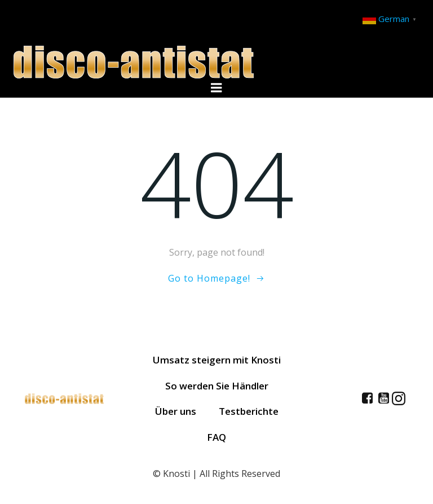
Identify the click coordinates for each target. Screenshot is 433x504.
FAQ (216, 437)
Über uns (176, 411)
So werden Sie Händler (217, 386)
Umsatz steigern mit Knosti (217, 360)
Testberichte (249, 411)
